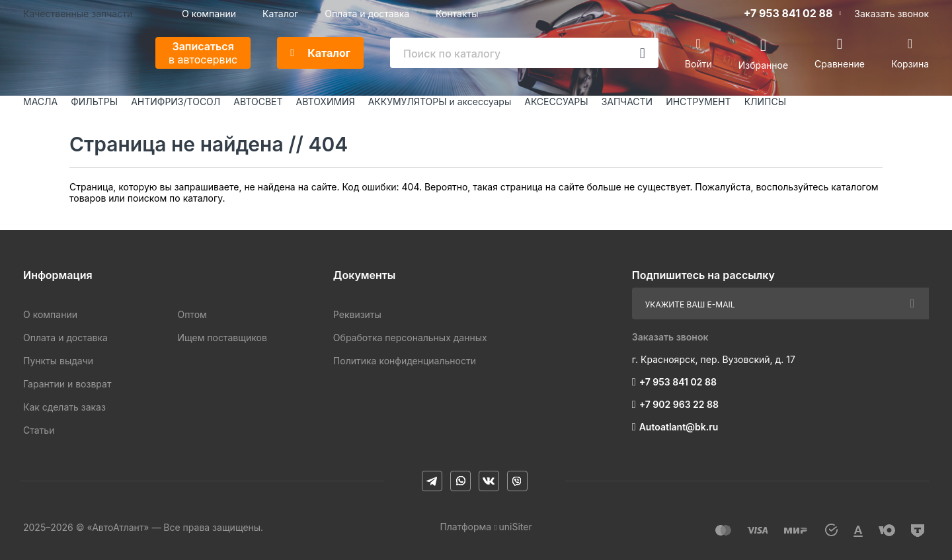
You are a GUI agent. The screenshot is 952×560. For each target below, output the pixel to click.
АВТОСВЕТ (258, 101)
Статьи (39, 430)
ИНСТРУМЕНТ (698, 101)
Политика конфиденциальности (405, 361)
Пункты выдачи (58, 361)
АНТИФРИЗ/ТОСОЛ (176, 101)
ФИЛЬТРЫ (94, 101)
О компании (209, 14)
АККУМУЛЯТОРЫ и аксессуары (440, 101)
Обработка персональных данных (410, 338)
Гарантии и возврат (67, 384)
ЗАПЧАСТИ (627, 101)
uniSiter (516, 527)
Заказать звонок (892, 14)
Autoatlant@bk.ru (679, 427)
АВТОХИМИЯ (326, 101)
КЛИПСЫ (765, 101)
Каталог (280, 14)
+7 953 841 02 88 (788, 13)
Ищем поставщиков (222, 338)
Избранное (763, 64)
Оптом (192, 314)
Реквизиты (357, 314)
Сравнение (840, 64)
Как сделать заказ (64, 407)
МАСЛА (40, 101)
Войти (698, 64)
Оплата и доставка (367, 14)
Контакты (457, 14)
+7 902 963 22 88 (679, 404)
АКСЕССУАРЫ (556, 101)
